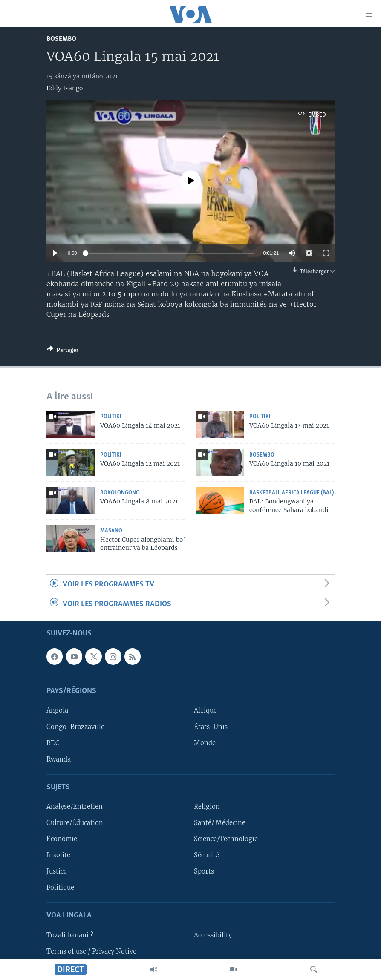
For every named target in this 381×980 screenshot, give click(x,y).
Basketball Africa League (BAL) (292, 493)
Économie (62, 839)
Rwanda (59, 759)
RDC (53, 743)
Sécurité (206, 855)
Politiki (111, 417)
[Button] (63, 351)
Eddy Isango (65, 88)
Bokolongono (120, 493)
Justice (57, 871)
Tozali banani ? (70, 935)
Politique (60, 888)
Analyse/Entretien (75, 807)
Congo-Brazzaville (75, 727)
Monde (205, 743)
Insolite (58, 855)
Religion (207, 807)
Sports (204, 871)
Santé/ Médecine (220, 823)
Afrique (205, 711)
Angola (57, 711)
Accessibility (213, 935)
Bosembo (61, 39)
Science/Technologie (226, 839)
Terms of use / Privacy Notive (91, 951)
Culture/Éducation (75, 823)
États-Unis (211, 727)
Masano (111, 531)
